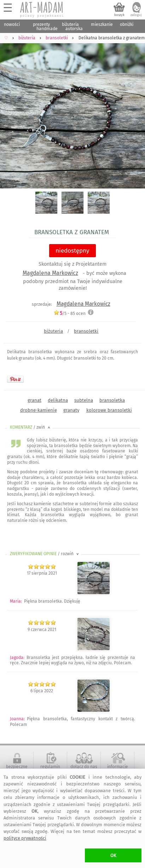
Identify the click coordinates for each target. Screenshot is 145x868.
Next (134, 111)
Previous (11, 111)
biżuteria (53, 331)
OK (113, 855)
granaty (71, 410)
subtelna (84, 400)
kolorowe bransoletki (109, 410)
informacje (118, 767)
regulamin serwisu (50, 769)
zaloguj (136, 15)
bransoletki (86, 331)
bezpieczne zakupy (17, 769)
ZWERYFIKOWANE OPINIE (45, 554)
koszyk (119, 15)
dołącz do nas (84, 767)
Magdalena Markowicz (50, 273)
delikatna (58, 400)
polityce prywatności (25, 838)
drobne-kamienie (39, 410)
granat (34, 400)
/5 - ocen (69, 313)
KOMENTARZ (31, 427)
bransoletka (112, 400)
